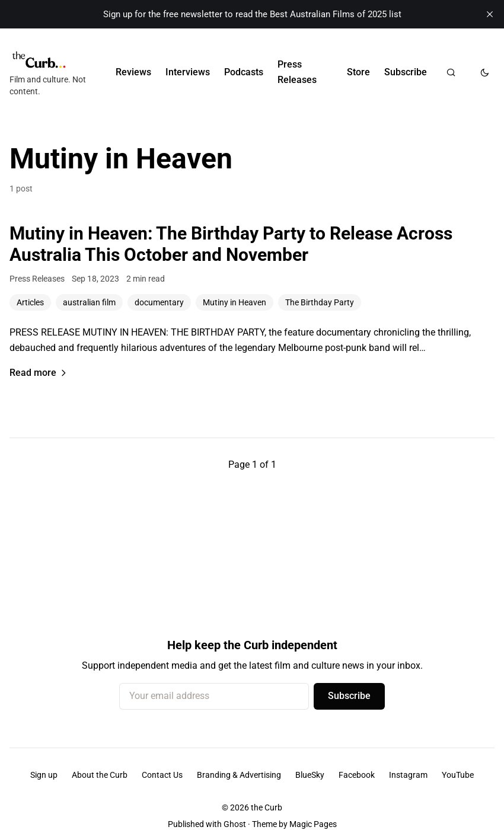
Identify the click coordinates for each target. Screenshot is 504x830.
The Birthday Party (320, 302)
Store (358, 72)
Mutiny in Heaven (235, 302)
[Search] (451, 72)
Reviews (133, 72)
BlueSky (310, 775)
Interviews (188, 72)
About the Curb (100, 775)
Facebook (357, 775)
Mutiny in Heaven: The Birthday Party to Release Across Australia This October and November (231, 244)
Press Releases (297, 72)
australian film (89, 302)
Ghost (235, 824)
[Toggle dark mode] (485, 72)
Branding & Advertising (239, 775)
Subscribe (406, 72)
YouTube (458, 775)
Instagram (408, 775)
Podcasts (244, 72)
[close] (490, 14)
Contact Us (162, 775)
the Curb (267, 807)
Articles (30, 302)
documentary (159, 302)
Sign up (44, 775)
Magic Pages (313, 824)
